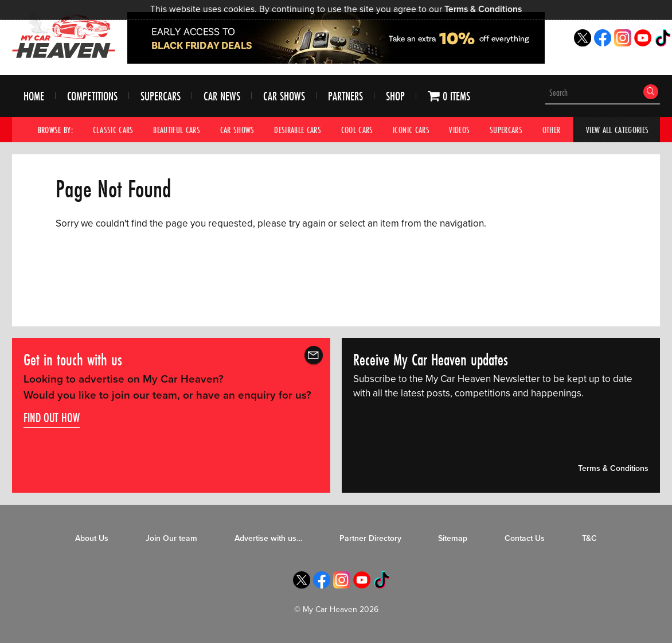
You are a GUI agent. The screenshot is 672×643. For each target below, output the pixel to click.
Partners (345, 97)
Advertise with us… (268, 539)
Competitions (92, 97)
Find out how (52, 418)
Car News (222, 97)
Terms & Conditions (483, 9)
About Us (92, 539)
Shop (395, 97)
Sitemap (453, 539)
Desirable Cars (298, 130)
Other (552, 130)
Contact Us (525, 539)
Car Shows (284, 97)
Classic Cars (113, 130)
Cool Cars (357, 130)
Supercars (161, 97)
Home (34, 97)
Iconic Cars (411, 130)
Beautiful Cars (177, 130)
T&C (589, 539)
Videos (460, 130)
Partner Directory (370, 539)
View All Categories (617, 130)
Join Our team (171, 539)
